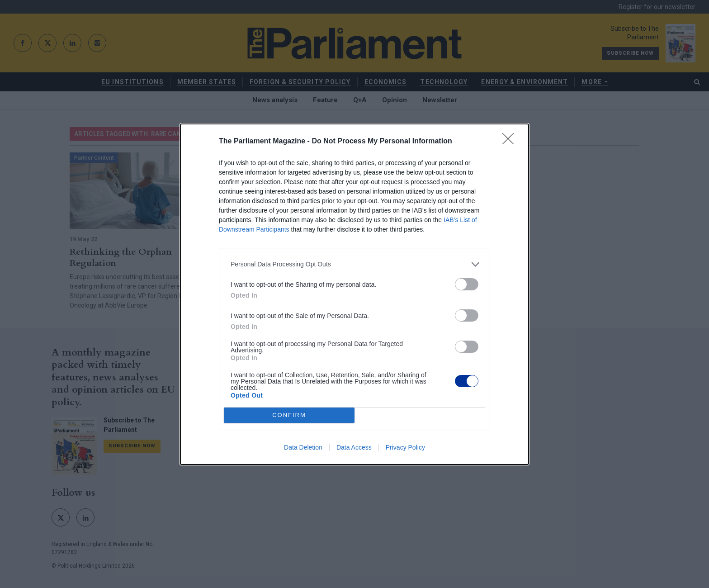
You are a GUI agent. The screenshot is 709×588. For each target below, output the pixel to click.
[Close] (511, 142)
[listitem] (354, 264)
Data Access (354, 447)
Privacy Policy (405, 447)
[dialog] (354, 294)
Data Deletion (303, 447)
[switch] (467, 284)
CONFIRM (289, 415)
